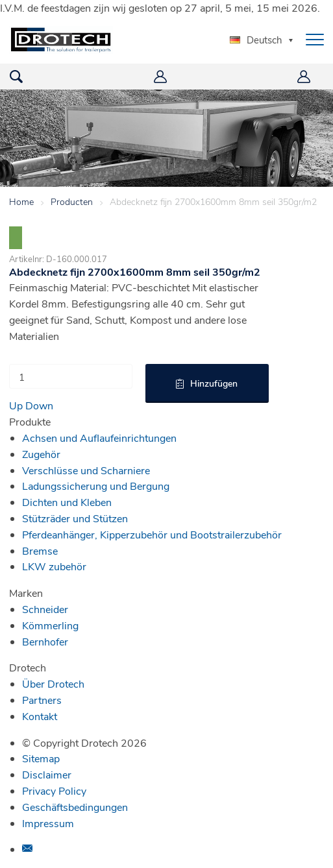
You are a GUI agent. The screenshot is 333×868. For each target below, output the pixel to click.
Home (21, 201)
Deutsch (256, 40)
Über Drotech (53, 683)
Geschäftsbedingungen (75, 807)
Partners (42, 700)
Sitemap (41, 758)
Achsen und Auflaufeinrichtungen (99, 438)
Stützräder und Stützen (75, 518)
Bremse (40, 550)
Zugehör (41, 454)
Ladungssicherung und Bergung (96, 486)
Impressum (48, 823)
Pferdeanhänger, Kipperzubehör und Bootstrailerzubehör (152, 534)
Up (16, 405)
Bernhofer (45, 641)
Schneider (45, 609)
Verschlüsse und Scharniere (86, 470)
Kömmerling (50, 625)
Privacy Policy (54, 790)
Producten (72, 201)
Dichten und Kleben (67, 502)
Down (39, 405)
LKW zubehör (54, 566)
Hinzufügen (214, 383)
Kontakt (40, 716)
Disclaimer (47, 774)
